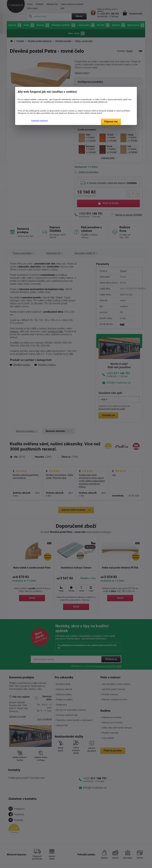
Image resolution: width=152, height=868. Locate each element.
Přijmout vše (111, 122)
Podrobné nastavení (39, 121)
